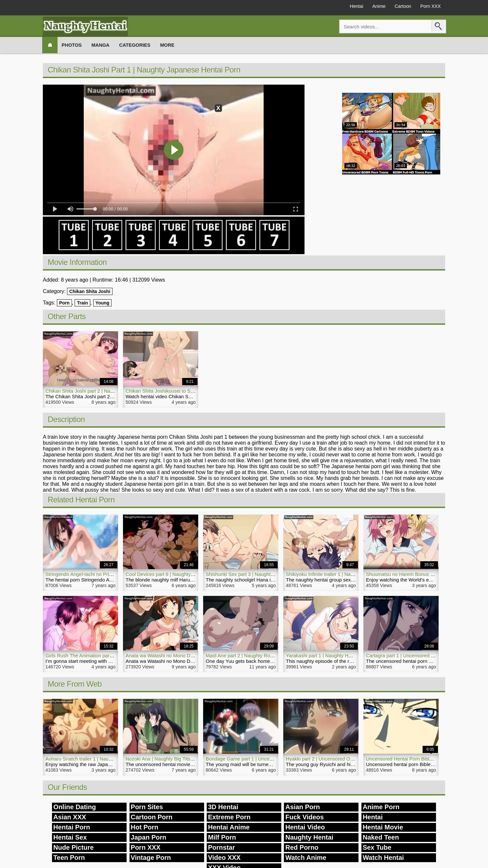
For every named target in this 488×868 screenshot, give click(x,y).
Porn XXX (428, 7)
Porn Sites (147, 807)
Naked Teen (381, 837)
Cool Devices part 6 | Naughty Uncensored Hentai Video (187, 574)
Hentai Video (305, 827)
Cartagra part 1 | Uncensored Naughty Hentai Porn (421, 655)
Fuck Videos (304, 817)
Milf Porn (222, 837)
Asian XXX (70, 817)
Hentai (343, 7)
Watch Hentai (383, 858)
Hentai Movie (383, 827)
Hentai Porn (72, 827)
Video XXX (224, 858)
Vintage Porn (151, 858)
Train (82, 303)
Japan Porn (149, 837)
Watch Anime (306, 858)
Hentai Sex (70, 837)
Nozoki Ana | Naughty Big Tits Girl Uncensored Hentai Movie (191, 759)
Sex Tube (377, 847)
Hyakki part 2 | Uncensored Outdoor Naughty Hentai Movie (350, 759)
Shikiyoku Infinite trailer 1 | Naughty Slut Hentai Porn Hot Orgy (353, 574)
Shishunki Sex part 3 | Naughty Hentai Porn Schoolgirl (264, 574)
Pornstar (221, 847)
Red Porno (302, 847)
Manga (106, 45)
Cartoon (397, 7)
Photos (75, 45)
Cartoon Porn (152, 817)
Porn (64, 303)
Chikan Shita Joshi (90, 291)
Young (103, 303)
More (179, 45)
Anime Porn (381, 807)
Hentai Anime (229, 827)
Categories (144, 45)
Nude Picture (73, 847)
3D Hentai (223, 807)
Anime (369, 7)
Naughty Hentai (309, 837)
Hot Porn (145, 827)
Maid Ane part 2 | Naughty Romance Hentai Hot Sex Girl (267, 655)
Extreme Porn (229, 817)
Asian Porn (303, 807)
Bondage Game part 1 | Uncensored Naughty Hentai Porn (269, 759)
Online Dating (75, 807)
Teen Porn (69, 858)
